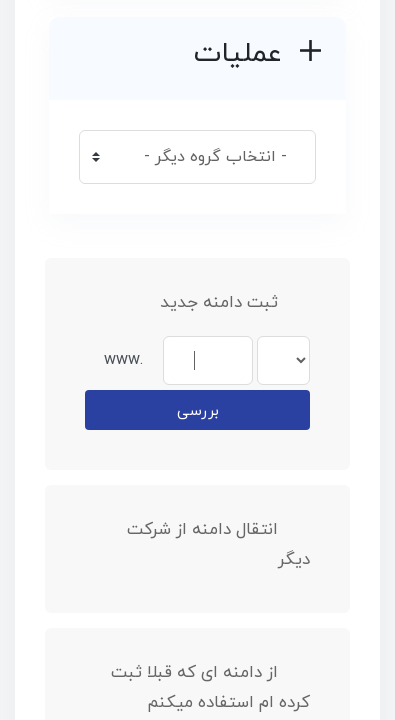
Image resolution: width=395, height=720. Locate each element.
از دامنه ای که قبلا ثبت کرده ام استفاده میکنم (210, 688)
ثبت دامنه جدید (235, 303)
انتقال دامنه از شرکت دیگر (218, 545)
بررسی (198, 411)
